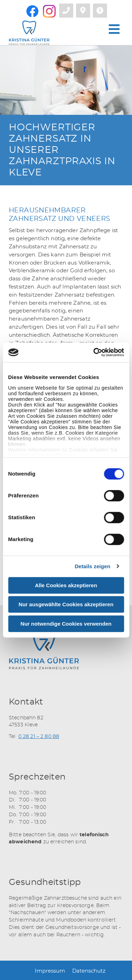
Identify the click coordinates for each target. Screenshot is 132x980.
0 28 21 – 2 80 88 (39, 737)
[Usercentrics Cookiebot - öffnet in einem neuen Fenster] (94, 352)
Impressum (50, 971)
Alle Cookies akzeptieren (66, 585)
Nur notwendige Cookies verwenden (66, 624)
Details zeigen (92, 566)
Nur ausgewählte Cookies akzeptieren (66, 604)
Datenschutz (89, 971)
